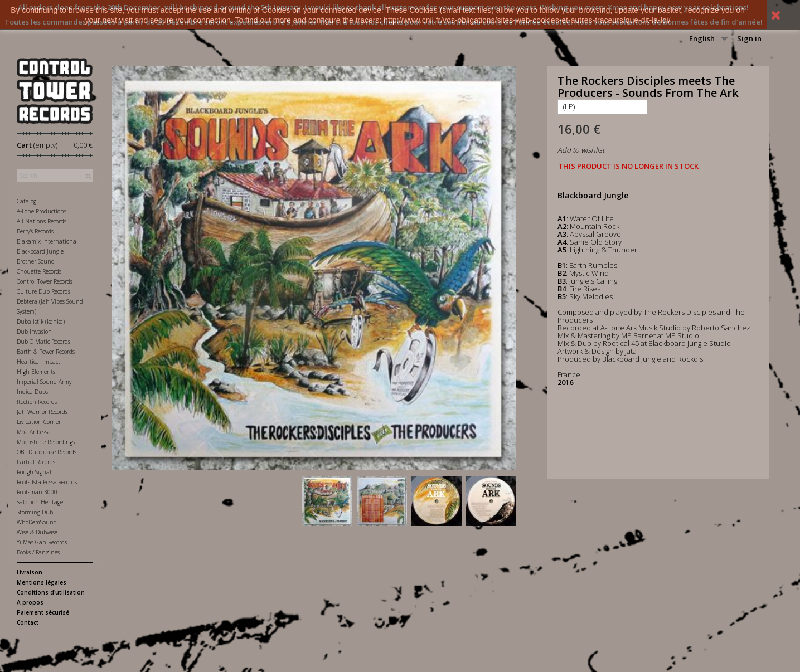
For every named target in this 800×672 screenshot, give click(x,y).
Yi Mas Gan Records (42, 542)
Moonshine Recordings (46, 442)
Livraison (30, 572)
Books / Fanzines (38, 552)
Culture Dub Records (43, 291)
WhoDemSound (37, 522)
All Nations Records (42, 221)
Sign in (749, 38)
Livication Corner (39, 422)
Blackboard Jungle (40, 251)
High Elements (36, 372)
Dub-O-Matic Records (43, 342)
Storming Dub (35, 512)
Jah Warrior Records (42, 412)
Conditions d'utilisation (51, 592)
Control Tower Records (45, 281)
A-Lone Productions (42, 211)
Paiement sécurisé (43, 612)
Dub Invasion (34, 332)
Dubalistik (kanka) (41, 322)
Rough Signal (34, 472)
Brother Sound (36, 261)
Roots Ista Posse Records (47, 482)
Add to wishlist (581, 150)
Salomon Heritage (40, 502)
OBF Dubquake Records (47, 452)
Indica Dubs (32, 392)
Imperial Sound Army (44, 382)
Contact (28, 622)
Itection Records (37, 402)
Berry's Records (35, 231)
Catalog (26, 201)
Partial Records (36, 462)
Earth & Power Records (46, 352)
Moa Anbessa (34, 432)
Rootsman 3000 (37, 492)
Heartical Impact (38, 362)
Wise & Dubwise (37, 532)
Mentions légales (42, 582)
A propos (30, 602)
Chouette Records (39, 271)
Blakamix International (47, 241)
